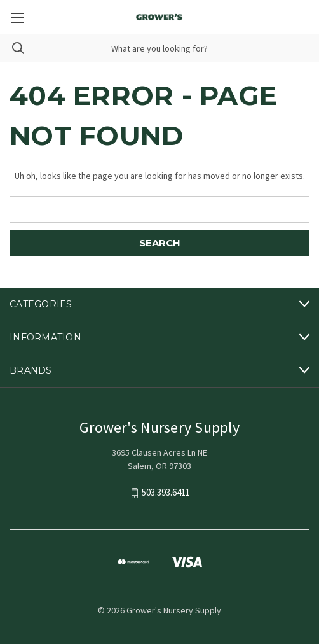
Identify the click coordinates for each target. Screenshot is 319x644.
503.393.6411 (166, 492)
